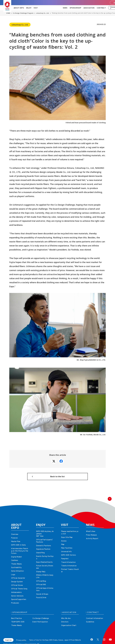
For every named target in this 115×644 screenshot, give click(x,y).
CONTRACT (101, 8)
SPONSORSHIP (75, 8)
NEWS (65, 8)
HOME (8, 13)
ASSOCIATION (89, 8)
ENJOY (29, 8)
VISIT (36, 8)
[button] (108, 503)
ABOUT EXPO (19, 8)
